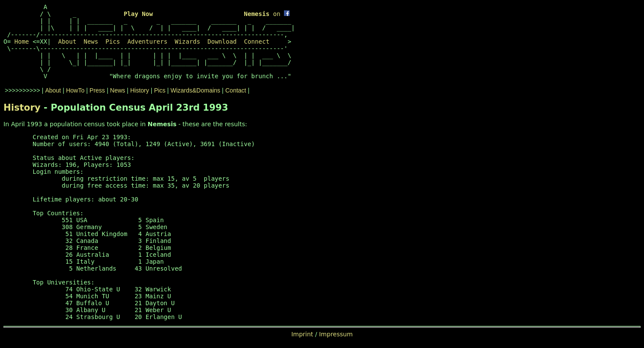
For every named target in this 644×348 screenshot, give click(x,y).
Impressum (336, 334)
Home (22, 42)
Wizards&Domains (195, 90)
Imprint (302, 334)
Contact (236, 90)
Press (97, 90)
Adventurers (148, 42)
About (67, 42)
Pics (113, 42)
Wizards (187, 42)
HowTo (75, 90)
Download (222, 42)
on (267, 14)
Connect (257, 42)
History (140, 90)
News (91, 42)
